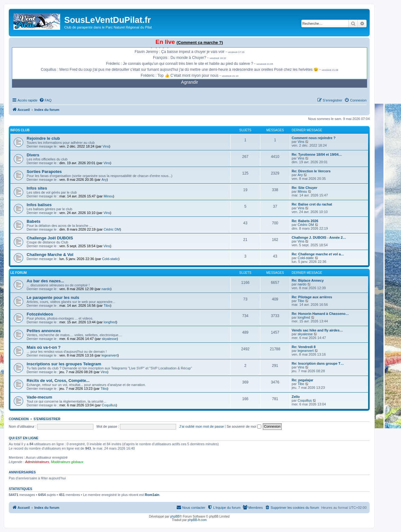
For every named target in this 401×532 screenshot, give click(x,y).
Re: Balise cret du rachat (312, 204)
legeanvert (109, 355)
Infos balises (39, 205)
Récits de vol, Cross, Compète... (58, 381)
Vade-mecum (39, 397)
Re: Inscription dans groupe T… (318, 363)
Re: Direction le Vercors (311, 171)
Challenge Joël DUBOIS (50, 238)
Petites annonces (44, 331)
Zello (296, 397)
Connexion (19, 419)
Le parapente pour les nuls (53, 297)
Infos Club (20, 130)
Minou (108, 196)
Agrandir (190, 82)
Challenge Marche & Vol (50, 255)
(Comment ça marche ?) (200, 42)
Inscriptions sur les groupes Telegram (64, 364)
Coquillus (109, 405)
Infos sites (37, 188)
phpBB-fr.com (197, 520)
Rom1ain (152, 495)
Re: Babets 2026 (305, 221)
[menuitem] (45, 100)
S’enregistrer (47, 419)
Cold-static (110, 259)
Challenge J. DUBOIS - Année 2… (319, 237)
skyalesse (109, 339)
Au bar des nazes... (45, 281)
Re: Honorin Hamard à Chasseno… (320, 314)
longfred (110, 322)
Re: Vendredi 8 (304, 347)
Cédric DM (112, 229)
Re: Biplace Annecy (308, 280)
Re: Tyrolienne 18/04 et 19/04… (317, 154)
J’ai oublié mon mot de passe (201, 426)
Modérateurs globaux (67, 462)
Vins (106, 146)
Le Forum (18, 273)
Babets (34, 221)
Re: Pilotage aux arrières (312, 297)
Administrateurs (37, 462)
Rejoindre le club (43, 138)
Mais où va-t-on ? (44, 347)
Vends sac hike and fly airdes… (317, 330)
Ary (104, 180)
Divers (33, 155)
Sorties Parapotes (44, 172)
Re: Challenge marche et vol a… (318, 254)
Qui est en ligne (24, 438)
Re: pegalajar (302, 380)
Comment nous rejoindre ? (314, 138)
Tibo (107, 305)
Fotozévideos (40, 314)
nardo (106, 289)
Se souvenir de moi (244, 426)
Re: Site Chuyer (305, 188)
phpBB (175, 516)
